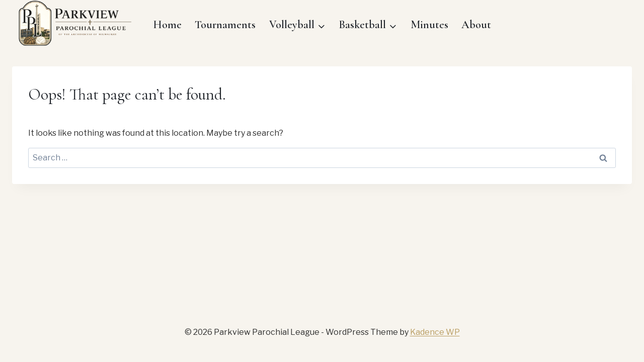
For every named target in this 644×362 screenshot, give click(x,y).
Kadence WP (435, 332)
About (476, 25)
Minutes (429, 25)
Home (167, 25)
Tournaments (225, 25)
